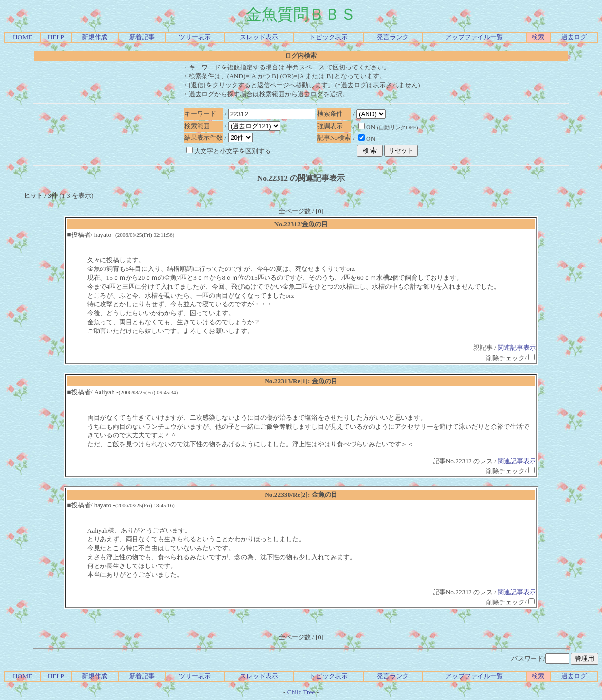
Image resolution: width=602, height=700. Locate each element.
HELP (56, 37)
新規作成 (95, 37)
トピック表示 (329, 37)
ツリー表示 (195, 37)
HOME (22, 37)
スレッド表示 (259, 37)
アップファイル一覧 (474, 37)
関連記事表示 (517, 348)
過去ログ (574, 37)
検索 (538, 37)
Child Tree (301, 692)
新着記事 (142, 37)
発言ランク (393, 37)
